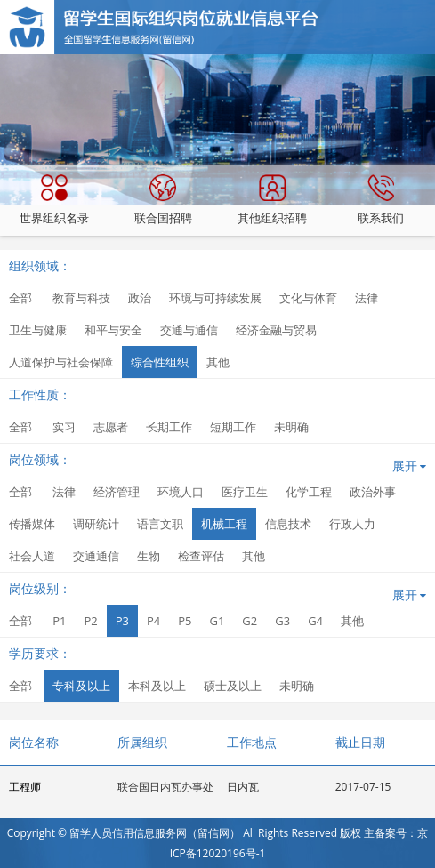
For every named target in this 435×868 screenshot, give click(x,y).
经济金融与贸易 (276, 330)
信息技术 (288, 524)
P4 (153, 621)
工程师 (25, 787)
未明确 (291, 427)
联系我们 (381, 200)
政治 (140, 298)
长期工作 (169, 427)
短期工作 (233, 427)
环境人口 (181, 492)
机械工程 (224, 524)
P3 (122, 621)
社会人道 (32, 556)
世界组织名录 (54, 200)
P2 (90, 621)
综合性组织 (160, 362)
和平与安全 (113, 330)
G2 (250, 621)
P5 (185, 621)
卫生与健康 (38, 330)
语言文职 (160, 524)
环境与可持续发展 (215, 298)
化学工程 (309, 492)
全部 (20, 298)
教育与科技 (81, 298)
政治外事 (373, 492)
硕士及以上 (233, 686)
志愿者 (111, 427)
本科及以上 (157, 686)
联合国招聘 (163, 200)
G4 (315, 621)
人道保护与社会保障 (61, 362)
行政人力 (352, 524)
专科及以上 (81, 686)
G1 (217, 621)
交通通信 (96, 556)
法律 (367, 298)
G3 (282, 621)
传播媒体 (32, 524)
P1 (59, 621)
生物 (149, 556)
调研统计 (96, 524)
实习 (64, 427)
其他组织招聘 (272, 200)
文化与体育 (308, 298)
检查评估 (201, 556)
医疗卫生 (245, 492)
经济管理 (117, 492)
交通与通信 (189, 330)
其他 (218, 362)
